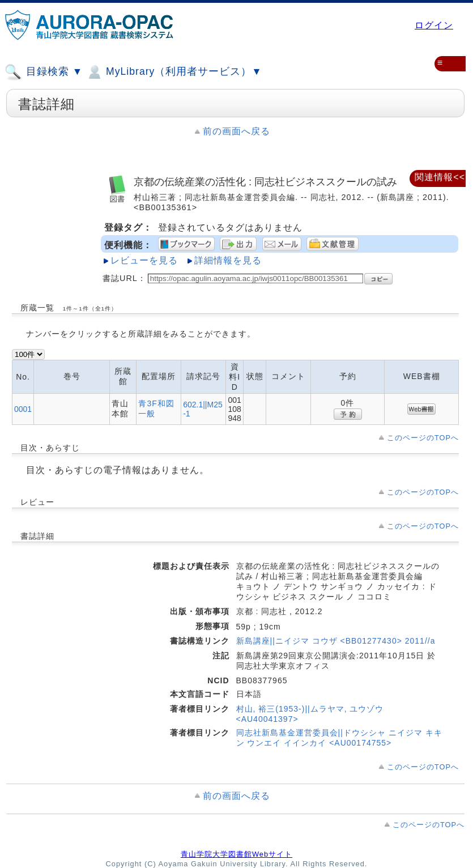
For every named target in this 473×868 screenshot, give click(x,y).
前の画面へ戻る (236, 131)
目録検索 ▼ (44, 72)
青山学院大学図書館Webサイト (236, 854)
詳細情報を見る (228, 260)
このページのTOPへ (423, 438)
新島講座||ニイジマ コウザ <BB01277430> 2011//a (336, 641)
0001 (23, 409)
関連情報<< (440, 177)
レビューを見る (144, 260)
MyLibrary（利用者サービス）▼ (174, 72)
